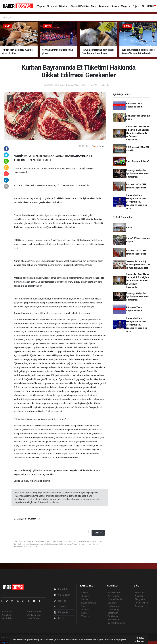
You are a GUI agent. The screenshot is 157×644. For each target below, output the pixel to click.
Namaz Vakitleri (116, 599)
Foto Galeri (62, 589)
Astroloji (139, 606)
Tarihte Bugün (115, 609)
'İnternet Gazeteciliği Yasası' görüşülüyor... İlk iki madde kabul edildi (138, 265)
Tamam (139, 641)
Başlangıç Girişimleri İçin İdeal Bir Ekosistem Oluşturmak (138, 174)
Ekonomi (52, 6)
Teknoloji (104, 6)
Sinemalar (113, 613)
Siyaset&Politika (80, 6)
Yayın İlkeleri (7, 615)
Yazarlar (60, 601)
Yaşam (41, 6)
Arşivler (60, 607)
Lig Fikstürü (113, 606)
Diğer (136, 6)
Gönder (98, 533)
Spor (94, 6)
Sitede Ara (140, 593)
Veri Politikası (8, 618)
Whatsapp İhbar (34, 615)
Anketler (139, 596)
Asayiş (115, 6)
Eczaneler (113, 603)
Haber (129, 228)
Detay (140, 638)
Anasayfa (7, 17)
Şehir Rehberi (114, 620)
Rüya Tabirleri (141, 603)
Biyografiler (140, 599)
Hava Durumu (115, 593)
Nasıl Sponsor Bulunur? (138, 161)
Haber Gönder (33, 618)
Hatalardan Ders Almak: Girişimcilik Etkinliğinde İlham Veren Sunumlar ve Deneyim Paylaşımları (138, 133)
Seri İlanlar (113, 616)
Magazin (126, 6)
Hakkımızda (7, 612)
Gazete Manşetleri (117, 623)
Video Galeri (62, 595)
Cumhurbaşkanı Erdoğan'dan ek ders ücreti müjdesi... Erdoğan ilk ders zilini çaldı (137, 202)
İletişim (59, 618)
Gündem (64, 6)
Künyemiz (61, 612)
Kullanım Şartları (34, 612)
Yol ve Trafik (114, 596)
